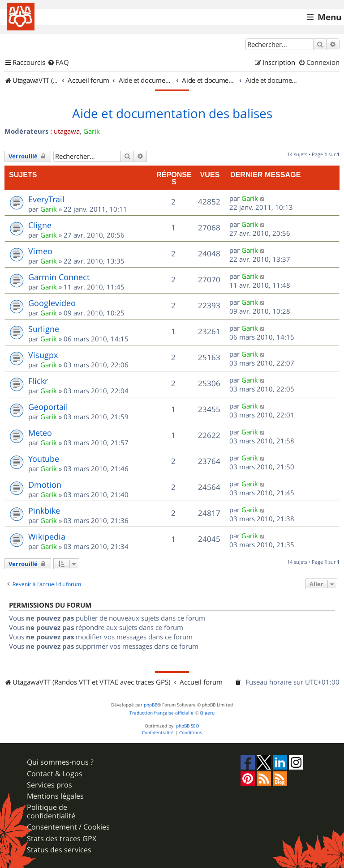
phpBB (150, 705)
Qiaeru (207, 713)
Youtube (44, 459)
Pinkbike (44, 511)
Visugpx (43, 355)
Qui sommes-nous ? (60, 762)
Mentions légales (55, 796)
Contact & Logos (55, 774)
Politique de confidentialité (51, 812)
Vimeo (40, 251)
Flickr (38, 381)
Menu (329, 17)
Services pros (49, 785)
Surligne (44, 329)
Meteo (40, 433)
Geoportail (48, 407)
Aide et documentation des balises (172, 114)
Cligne (40, 225)
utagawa (67, 131)
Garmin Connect (59, 277)
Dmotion (45, 485)
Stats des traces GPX (62, 839)
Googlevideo (52, 303)
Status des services (59, 850)
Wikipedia (47, 536)
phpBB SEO (188, 726)
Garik (92, 131)
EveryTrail (46, 199)
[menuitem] (58, 63)
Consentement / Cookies (68, 827)
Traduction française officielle (161, 713)
